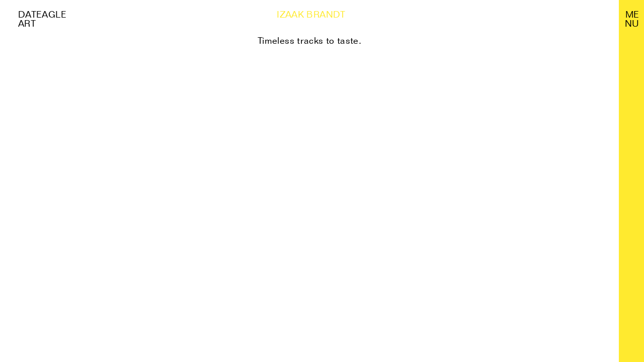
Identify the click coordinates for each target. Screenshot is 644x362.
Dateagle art (42, 19)
